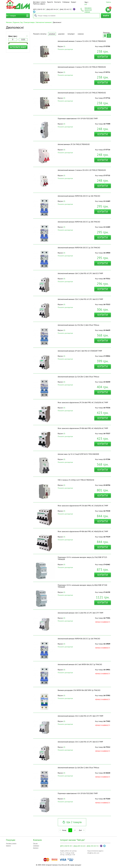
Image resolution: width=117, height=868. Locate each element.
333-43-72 (65, 9)
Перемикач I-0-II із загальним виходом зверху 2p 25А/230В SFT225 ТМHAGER (82, 558)
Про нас (35, 843)
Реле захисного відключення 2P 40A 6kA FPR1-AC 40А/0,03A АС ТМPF (83, 428)
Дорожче (61, 34)
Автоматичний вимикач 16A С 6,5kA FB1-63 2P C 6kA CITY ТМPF (81, 613)
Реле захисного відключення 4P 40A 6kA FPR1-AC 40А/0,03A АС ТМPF (83, 531)
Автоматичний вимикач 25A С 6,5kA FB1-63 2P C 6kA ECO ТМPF (80, 742)
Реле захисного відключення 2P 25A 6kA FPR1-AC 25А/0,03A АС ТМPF (83, 402)
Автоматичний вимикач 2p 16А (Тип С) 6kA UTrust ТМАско (78, 768)
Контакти (58, 2)
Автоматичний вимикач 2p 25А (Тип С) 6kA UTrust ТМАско (78, 325)
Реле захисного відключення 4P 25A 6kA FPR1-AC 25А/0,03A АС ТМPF (83, 506)
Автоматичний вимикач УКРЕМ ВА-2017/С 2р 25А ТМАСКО (79, 248)
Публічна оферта (39, 4)
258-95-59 (39, 9)
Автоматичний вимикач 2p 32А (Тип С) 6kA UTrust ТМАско (78, 377)
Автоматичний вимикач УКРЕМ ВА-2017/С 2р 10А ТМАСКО (79, 196)
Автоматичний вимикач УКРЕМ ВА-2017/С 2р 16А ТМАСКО (79, 639)
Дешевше (52, 34)
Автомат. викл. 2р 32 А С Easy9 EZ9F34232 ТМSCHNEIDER (78, 454)
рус (86, 4)
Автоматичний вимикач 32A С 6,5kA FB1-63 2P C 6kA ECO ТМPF (80, 299)
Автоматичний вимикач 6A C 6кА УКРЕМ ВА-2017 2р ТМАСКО (80, 664)
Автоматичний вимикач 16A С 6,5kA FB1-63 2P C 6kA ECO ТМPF (80, 273)
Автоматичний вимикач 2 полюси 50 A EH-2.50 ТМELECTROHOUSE (82, 67)
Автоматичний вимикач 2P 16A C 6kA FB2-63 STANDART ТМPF (80, 351)
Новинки (81, 34)
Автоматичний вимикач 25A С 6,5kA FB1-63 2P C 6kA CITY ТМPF (81, 716)
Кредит (74, 2)
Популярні (71, 34)
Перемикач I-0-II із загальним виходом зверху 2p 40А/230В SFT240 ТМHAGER (82, 586)
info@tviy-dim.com (93, 853)
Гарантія (50, 2)
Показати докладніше (65, 49)
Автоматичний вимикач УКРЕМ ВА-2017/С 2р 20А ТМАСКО (79, 222)
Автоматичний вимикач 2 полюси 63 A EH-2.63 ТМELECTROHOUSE (82, 93)
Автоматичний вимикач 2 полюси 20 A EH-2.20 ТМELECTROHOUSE (82, 170)
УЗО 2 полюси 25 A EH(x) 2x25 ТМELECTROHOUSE (76, 480)
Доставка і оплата (39, 2)
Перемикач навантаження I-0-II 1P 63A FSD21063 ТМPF (78, 119)
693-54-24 (52, 9)
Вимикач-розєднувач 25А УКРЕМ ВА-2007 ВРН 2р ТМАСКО (79, 690)
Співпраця (66, 2)
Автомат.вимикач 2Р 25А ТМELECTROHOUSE (74, 144)
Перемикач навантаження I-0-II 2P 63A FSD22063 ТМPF (78, 793)
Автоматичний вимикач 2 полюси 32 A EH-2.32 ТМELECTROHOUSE (82, 41)
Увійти (109, 2)
